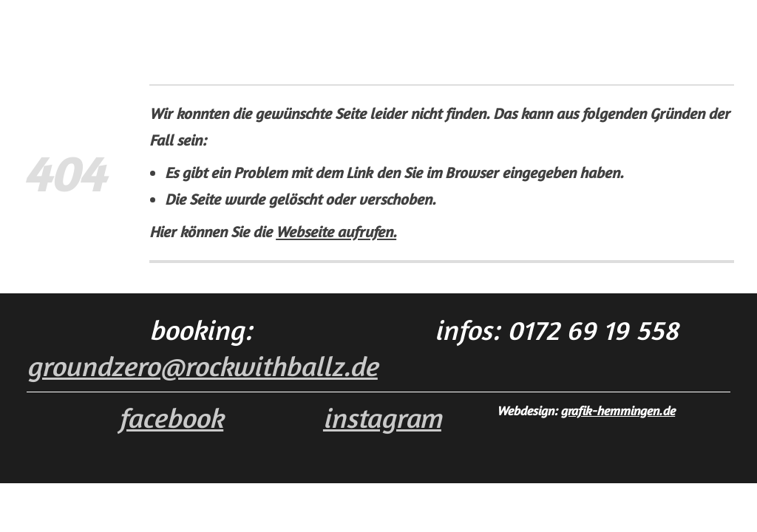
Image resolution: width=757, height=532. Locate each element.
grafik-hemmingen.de (618, 410)
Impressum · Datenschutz (500, 27)
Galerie (395, 27)
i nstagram (382, 417)
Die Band (268, 27)
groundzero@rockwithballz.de (202, 366)
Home (207, 27)
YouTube (334, 27)
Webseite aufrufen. (336, 232)
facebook (171, 417)
